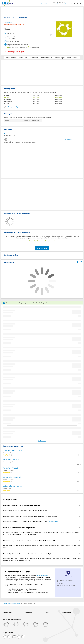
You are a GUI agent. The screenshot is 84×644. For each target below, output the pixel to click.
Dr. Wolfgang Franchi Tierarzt (12, 450)
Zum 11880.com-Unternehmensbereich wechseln (54, 4)
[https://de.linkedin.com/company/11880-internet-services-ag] (19, 637)
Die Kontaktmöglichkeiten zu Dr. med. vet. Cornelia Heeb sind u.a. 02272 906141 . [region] (31, 521)
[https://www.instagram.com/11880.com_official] (9, 637)
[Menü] (81, 3)
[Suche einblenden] (72, 3)
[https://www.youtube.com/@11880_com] (23, 637)
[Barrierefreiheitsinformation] (78, 3)
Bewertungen (60, 58)
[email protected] (54, 521)
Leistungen (23, 58)
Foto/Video (34, 58)
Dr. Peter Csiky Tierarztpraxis (12, 477)
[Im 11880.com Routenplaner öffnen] (78, 262)
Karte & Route (72, 58)
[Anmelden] (75, 3)
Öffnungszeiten (11, 58)
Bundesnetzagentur (42, 576)
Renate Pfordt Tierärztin (11, 468)
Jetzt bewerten (42, 248)
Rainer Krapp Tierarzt (10, 459)
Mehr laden (42, 441)
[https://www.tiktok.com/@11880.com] (14, 637)
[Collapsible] (79, 506)
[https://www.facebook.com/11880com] (5, 637)
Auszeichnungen (46, 58)
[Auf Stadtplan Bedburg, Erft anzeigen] (81, 262)
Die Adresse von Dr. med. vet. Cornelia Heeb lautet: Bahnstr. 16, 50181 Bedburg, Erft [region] (27, 510)
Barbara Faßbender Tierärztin (13, 486)
